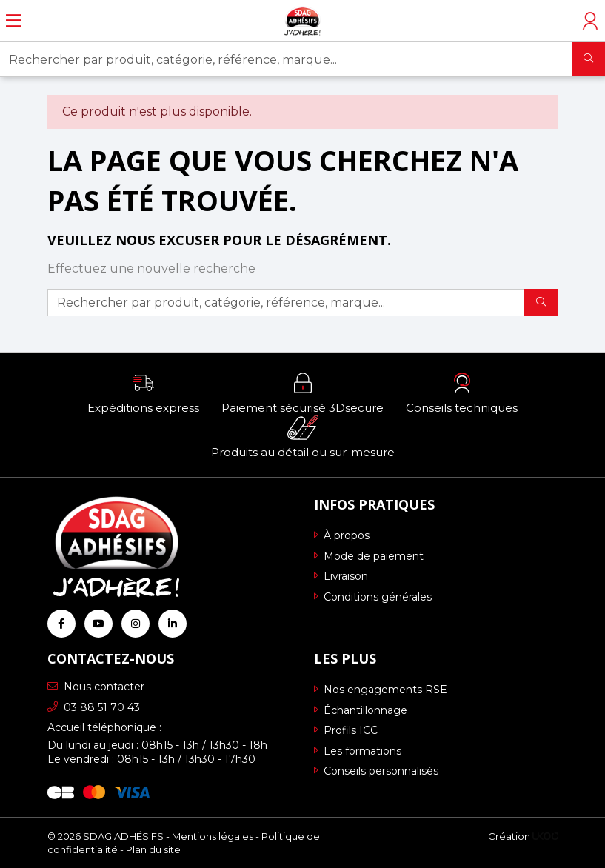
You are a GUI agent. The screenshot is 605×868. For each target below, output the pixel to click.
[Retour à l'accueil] (302, 21)
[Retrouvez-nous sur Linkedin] (173, 624)
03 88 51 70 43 (94, 707)
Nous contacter (96, 687)
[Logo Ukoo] (545, 836)
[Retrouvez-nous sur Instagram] (136, 624)
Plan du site (153, 849)
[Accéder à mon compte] (590, 21)
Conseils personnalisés (376, 771)
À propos (342, 535)
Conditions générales (373, 597)
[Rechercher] (588, 59)
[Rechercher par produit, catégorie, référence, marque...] (286, 59)
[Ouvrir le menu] (14, 21)
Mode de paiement (369, 556)
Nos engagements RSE (381, 690)
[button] (143, 393)
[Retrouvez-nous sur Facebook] (61, 624)
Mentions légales (213, 836)
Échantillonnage (361, 710)
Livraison (341, 576)
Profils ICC (346, 730)
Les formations (358, 751)
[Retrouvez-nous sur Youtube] (98, 624)
